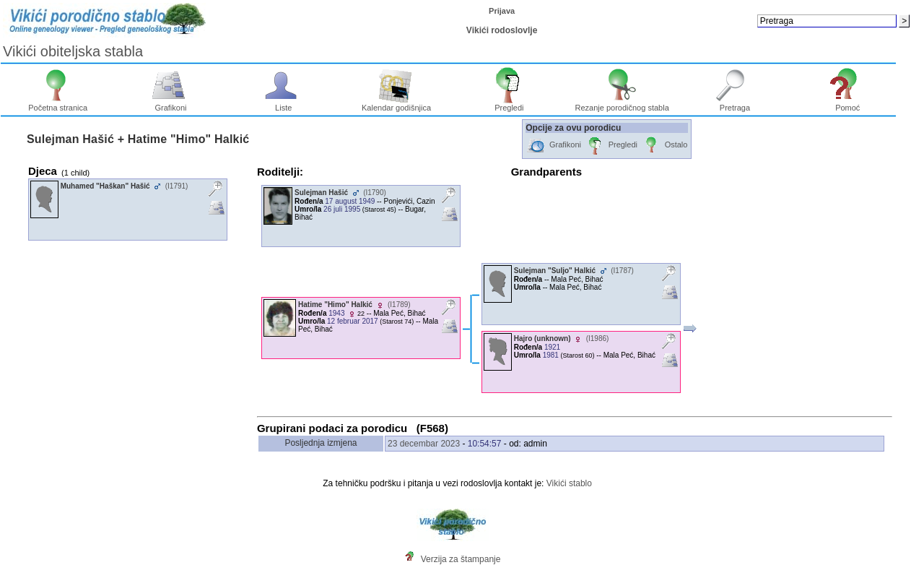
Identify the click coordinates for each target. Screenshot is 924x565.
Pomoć (848, 104)
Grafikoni (171, 104)
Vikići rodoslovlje (502, 30)
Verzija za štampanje (461, 559)
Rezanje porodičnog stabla (622, 104)
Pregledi (509, 104)
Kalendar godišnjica (396, 104)
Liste (283, 104)
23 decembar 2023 (424, 444)
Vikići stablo (569, 483)
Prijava (502, 11)
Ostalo (664, 146)
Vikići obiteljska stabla (73, 51)
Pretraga (735, 104)
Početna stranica (58, 104)
